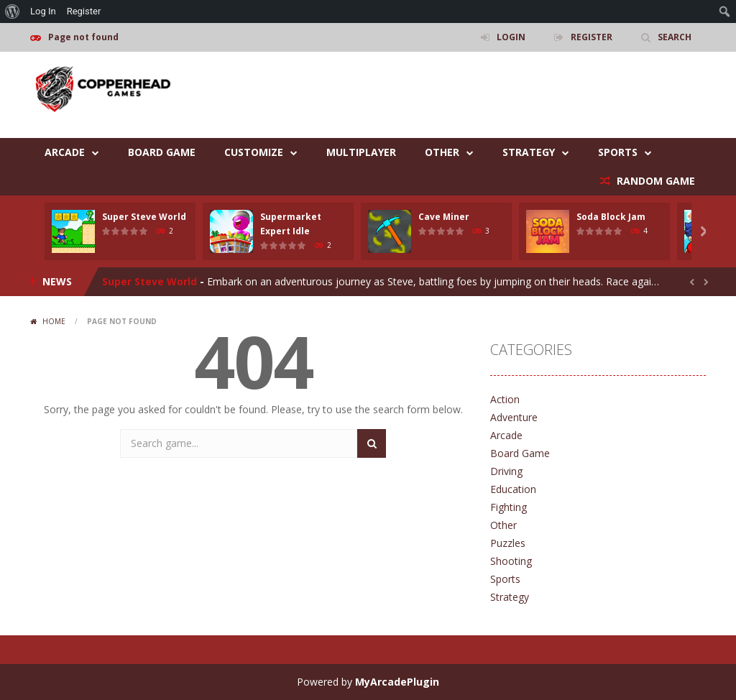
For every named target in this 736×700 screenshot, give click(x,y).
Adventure (514, 417)
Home (54, 321)
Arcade (65, 152)
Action (505, 399)
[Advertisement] (444, 95)
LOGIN (511, 37)
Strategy (529, 152)
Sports (618, 152)
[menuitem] (13, 11)
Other (442, 152)
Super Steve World (144, 217)
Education (513, 489)
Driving (506, 471)
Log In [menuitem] (43, 11)
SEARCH (675, 37)
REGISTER (592, 37)
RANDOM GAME (654, 181)
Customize (254, 152)
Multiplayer (361, 152)
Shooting (511, 561)
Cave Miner (444, 217)
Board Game (162, 152)
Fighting (509, 507)
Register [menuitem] (84, 11)
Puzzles (508, 543)
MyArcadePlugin (397, 682)
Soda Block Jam (611, 217)
